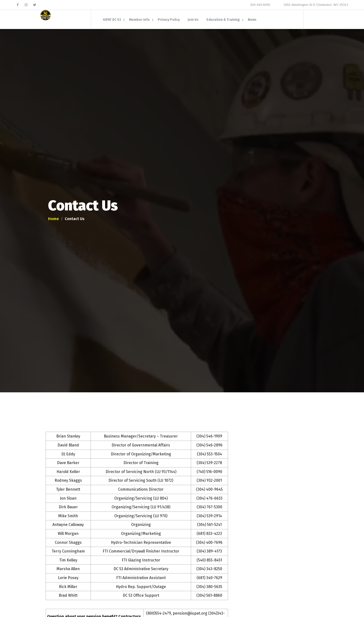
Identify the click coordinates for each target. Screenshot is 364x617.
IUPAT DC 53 (112, 20)
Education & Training (223, 20)
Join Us (193, 20)
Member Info (139, 20)
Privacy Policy (169, 20)
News (252, 20)
